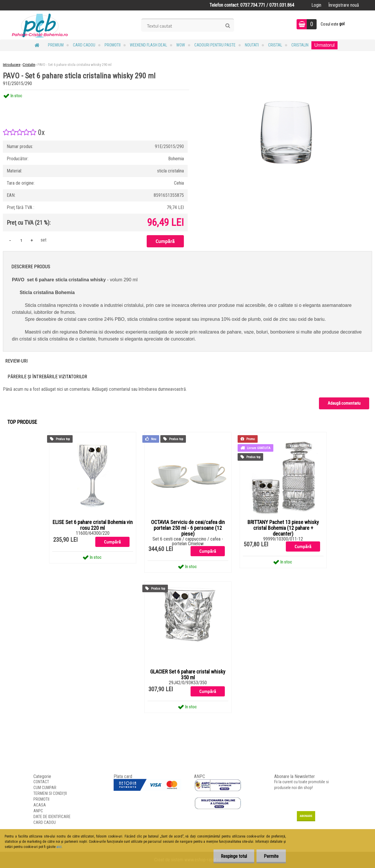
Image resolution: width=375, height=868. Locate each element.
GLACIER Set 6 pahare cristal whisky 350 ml (188, 675)
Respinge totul (234, 856)
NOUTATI (252, 45)
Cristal (275, 45)
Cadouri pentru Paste (215, 45)
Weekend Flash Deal (148, 45)
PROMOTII (113, 45)
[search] (228, 26)
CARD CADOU (84, 45)
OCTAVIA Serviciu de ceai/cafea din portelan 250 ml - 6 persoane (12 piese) (188, 528)
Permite (271, 856)
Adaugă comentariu (344, 403)
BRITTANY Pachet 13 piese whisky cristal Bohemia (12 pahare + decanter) (283, 528)
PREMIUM (56, 45)
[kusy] (21, 240)
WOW (181, 45)
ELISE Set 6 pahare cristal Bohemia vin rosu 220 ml (93, 525)
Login (316, 5)
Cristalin (300, 45)
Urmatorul (324, 45)
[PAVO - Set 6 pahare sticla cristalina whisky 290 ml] (286, 90)
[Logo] (40, 25)
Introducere (12, 65)
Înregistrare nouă (344, 5)
